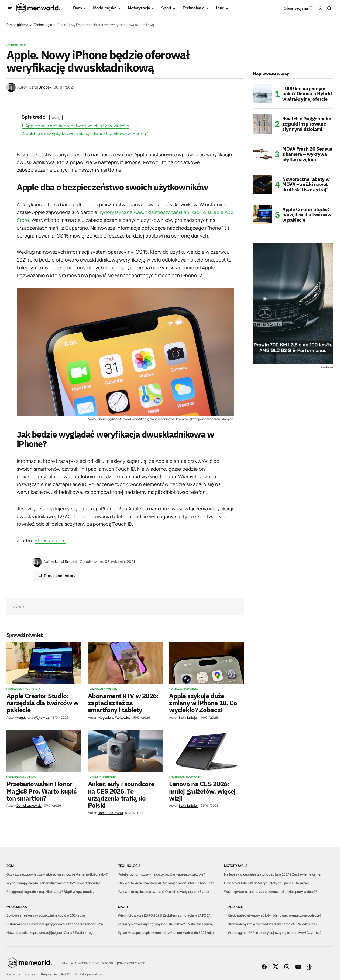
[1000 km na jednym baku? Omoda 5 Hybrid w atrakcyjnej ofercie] (262, 94)
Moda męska (17, 907)
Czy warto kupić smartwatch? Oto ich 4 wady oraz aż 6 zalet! (164, 892)
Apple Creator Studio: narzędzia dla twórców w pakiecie (307, 215)
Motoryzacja (236, 866)
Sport (123, 907)
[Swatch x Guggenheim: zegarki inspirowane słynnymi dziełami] (262, 124)
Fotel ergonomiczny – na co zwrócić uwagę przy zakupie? (162, 874)
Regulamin (49, 974)
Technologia (129, 866)
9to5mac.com (50, 540)
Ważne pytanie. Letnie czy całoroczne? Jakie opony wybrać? (271, 892)
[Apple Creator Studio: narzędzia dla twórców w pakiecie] (262, 215)
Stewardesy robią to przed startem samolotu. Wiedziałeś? (273, 924)
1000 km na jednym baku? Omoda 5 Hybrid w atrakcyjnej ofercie (307, 94)
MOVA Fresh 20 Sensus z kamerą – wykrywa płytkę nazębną (307, 154)
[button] (10, 8)
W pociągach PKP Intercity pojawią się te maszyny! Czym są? (275, 933)
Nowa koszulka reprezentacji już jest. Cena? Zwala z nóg (49, 933)
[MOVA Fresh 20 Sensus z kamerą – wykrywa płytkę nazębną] (262, 154)
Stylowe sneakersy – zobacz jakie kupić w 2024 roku (46, 915)
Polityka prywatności (90, 974)
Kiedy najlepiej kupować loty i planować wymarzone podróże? (275, 915)
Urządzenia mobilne (103, 689)
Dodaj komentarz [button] (60, 576)
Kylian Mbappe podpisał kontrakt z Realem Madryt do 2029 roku (166, 933)
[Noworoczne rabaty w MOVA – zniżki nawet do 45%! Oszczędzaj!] (262, 184)
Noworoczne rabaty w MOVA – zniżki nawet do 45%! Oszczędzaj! (306, 184)
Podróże (235, 907)
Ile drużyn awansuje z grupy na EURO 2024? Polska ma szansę (165, 924)
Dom (10, 866)
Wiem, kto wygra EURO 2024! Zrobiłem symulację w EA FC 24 (164, 915)
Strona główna (17, 25)
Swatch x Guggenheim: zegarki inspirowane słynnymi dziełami (307, 124)
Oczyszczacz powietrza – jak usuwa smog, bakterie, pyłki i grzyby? (57, 874)
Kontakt (31, 974)
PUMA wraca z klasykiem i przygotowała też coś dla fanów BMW (55, 924)
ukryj (56, 117)
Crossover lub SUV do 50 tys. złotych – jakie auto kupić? (267, 883)
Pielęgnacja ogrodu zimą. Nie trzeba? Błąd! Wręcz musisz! (51, 892)
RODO (66, 974)
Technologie (43, 25)
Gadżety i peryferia (103, 777)
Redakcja (13, 974)
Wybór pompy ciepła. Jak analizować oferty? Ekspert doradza (53, 883)
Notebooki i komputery (24, 689)
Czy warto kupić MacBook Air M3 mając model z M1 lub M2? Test (166, 883)
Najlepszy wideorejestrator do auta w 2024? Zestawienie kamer (273, 874)
